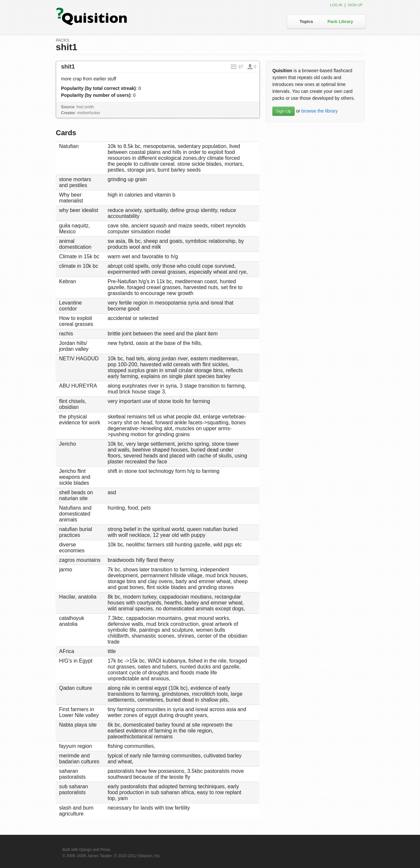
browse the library (319, 111)
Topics (306, 21)
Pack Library (340, 21)
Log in (336, 5)
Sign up (355, 5)
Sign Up (283, 111)
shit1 (68, 67)
